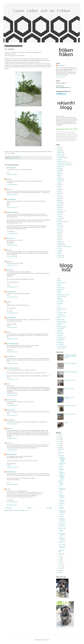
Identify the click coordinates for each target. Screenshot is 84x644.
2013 (59, 439)
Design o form (61, 289)
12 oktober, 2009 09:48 (12, 195)
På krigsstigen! (62, 524)
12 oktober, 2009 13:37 (12, 297)
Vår (58, 254)
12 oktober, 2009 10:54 (12, 234)
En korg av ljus (62, 528)
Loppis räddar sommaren (70, 406)
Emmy (59, 293)
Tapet (59, 236)
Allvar (59, 147)
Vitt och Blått (10, 357)
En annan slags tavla (69, 389)
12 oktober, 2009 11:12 (12, 287)
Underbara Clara (61, 348)
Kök (58, 191)
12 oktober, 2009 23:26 (12, 485)
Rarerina (59, 341)
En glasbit (61, 467)
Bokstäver (60, 154)
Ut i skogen (61, 517)
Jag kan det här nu (61, 508)
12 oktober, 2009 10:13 (12, 208)
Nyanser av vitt (10, 400)
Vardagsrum (60, 245)
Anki (7, 489)
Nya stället (60, 204)
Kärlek (59, 190)
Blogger (47, 640)
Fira (58, 159)
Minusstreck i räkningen (62, 519)
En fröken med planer (62, 464)
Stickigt (66, 423)
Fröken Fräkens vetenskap (64, 165)
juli (60, 556)
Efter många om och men (61, 497)
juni (60, 558)
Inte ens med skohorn (62, 501)
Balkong (59, 151)
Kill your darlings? (61, 469)
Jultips (59, 184)
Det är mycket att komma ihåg (62, 535)
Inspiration (60, 179)
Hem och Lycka (10, 168)
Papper (59, 206)
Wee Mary (9, 270)
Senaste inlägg (8, 508)
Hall (58, 175)
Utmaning (60, 243)
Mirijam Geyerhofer (62, 321)
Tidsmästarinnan (10, 454)
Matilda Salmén (61, 320)
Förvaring (60, 170)
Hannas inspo (61, 300)
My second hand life (62, 327)
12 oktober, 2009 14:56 (12, 339)
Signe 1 (8, 250)
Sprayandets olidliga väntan (71, 372)
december (61, 449)
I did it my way (62, 545)
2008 (59, 571)
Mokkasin (60, 325)
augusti (61, 554)
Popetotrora (60, 332)
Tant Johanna (60, 345)
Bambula (59, 284)
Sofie (8, 332)
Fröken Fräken (61, 65)
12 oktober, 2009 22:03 (12, 450)
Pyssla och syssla (61, 337)
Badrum (59, 149)
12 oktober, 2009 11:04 (12, 245)
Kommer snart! (62, 526)
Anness (59, 281)
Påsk (58, 215)
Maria (59, 318)
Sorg (58, 229)
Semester (60, 218)
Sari (7, 384)
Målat (59, 200)
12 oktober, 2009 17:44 (12, 379)
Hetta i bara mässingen (70, 414)
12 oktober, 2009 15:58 (12, 363)
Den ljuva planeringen (62, 473)
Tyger (59, 239)
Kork (58, 188)
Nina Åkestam (61, 328)
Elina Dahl (60, 291)
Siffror (59, 220)
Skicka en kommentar (12, 505)
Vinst (58, 248)
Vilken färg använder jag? (63, 246)
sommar (59, 227)
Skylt (58, 223)
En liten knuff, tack (62, 542)
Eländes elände (61, 158)
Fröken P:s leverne (62, 297)
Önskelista (60, 257)
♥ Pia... (8, 189)
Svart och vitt (62, 522)
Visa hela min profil (60, 77)
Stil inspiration (61, 343)
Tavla (59, 238)
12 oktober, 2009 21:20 (12, 424)
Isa (58, 305)
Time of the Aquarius (62, 346)
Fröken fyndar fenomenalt (62, 547)
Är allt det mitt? (61, 531)
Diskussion (60, 156)
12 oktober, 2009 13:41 (12, 327)
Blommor (11, 158)
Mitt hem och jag (61, 323)
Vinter (59, 250)
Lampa (59, 193)
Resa (59, 216)
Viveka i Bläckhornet (11, 344)
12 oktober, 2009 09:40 (12, 185)
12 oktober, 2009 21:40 (12, 438)
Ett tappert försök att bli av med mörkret (62, 477)
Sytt (58, 234)
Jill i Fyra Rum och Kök (12, 368)
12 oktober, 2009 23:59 (12, 502)
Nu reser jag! (62, 504)
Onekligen (60, 330)
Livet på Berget (10, 199)
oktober (61, 456)
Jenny (8, 302)
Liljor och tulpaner (61, 316)
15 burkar (61, 494)
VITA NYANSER (10, 318)
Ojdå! (60, 492)
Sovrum (59, 230)
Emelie (8, 429)
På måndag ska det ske (70, 380)
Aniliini (59, 279)
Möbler (59, 202)
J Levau (59, 307)
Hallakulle (60, 298)
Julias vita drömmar (62, 309)
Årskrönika (60, 255)
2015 (59, 435)
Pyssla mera (60, 336)
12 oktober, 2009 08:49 (12, 174)
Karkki (59, 311)
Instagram (60, 181)
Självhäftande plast (62, 222)
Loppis (17, 158)
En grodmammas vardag (63, 295)
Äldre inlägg (49, 508)
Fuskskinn (60, 167)
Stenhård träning (61, 484)
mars (60, 564)
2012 (59, 441)
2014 (59, 437)
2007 (59, 573)
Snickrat (59, 225)
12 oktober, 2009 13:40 (12, 313)
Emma (8, 443)
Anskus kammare (61, 282)
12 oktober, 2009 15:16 (12, 352)
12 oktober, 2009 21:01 (12, 415)
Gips (58, 172)
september (61, 550)
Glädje (59, 174)
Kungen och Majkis (62, 313)
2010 (59, 445)
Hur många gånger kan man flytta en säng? (62, 459)
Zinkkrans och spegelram (62, 489)
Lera (58, 195)
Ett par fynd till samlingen (62, 539)
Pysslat (59, 213)
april (60, 562)
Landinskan (60, 314)
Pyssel (59, 209)
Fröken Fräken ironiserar (63, 163)
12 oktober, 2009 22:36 (12, 467)
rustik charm (9, 238)
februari (61, 566)
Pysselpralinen (61, 334)
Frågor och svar (61, 161)
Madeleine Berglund (11, 212)
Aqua (60, 486)
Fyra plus (61, 506)
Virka (58, 252)
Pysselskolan (60, 211)
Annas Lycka (10, 420)
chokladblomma (10, 292)
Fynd (58, 168)
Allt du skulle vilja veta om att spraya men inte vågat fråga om (70, 356)
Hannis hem (60, 302)
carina (8, 261)
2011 (59, 443)
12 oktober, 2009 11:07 (12, 257)
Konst (59, 186)
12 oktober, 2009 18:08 (12, 395)
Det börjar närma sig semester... (69, 398)
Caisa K (59, 286)
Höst (14, 158)
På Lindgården (61, 339)
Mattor (59, 199)
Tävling (59, 241)
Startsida (29, 508)
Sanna (8, 179)
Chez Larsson (61, 288)
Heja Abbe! (60, 304)
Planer (59, 207)
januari (61, 568)
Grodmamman (10, 410)
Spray (59, 232)
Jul (58, 183)
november (61, 452)
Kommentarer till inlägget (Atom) (20, 510)
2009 (59, 447)
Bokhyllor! (61, 481)
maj (60, 560)
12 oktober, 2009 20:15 (12, 405)
